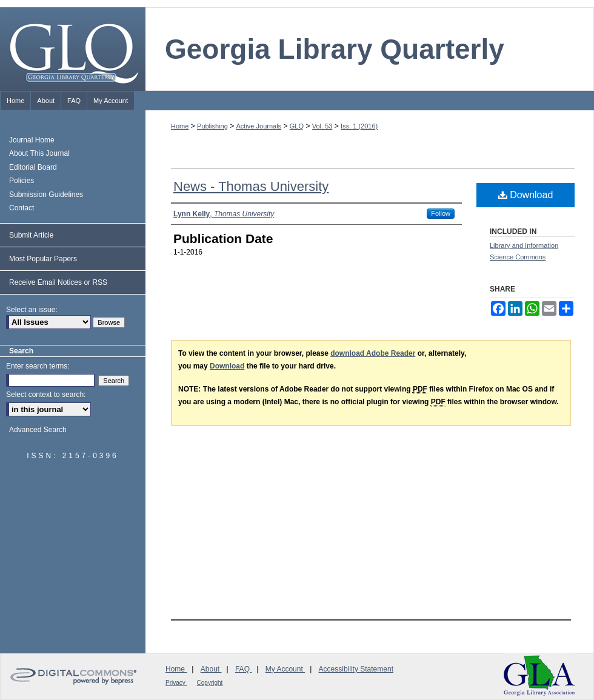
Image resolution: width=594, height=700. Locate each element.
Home (180, 126)
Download (526, 195)
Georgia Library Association (539, 675)
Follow (441, 213)
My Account (285, 669)
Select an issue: (32, 310)
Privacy (176, 683)
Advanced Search (38, 430)
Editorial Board (33, 167)
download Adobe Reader (373, 353)
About (211, 669)
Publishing (212, 126)
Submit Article (31, 235)
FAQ (243, 669)
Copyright (210, 683)
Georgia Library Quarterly (335, 49)
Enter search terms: (38, 366)
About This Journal (39, 153)
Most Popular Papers (43, 259)
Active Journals (259, 126)
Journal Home (32, 140)
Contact (22, 208)
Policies (22, 181)
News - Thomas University (251, 186)
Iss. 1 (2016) (359, 126)
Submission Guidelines (46, 195)
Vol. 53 (322, 126)
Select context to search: (46, 395)
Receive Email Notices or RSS (58, 282)
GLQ (297, 126)
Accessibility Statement (356, 669)
